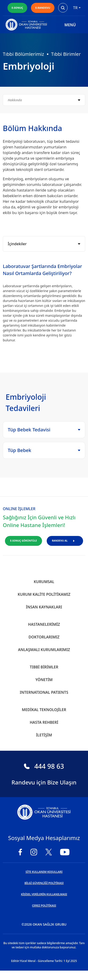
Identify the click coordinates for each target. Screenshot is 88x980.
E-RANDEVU (43, 8)
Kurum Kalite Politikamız (44, 594)
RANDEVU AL (65, 541)
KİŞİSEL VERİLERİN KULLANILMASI (44, 894)
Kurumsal (44, 582)
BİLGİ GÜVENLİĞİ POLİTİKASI (44, 883)
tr (77, 8)
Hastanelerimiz (44, 624)
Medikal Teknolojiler (44, 710)
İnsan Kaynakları (44, 607)
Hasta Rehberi (44, 722)
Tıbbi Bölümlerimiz (23, 54)
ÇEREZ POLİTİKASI (44, 906)
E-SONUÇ (17, 8)
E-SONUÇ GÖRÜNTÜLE (23, 541)
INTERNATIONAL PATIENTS (44, 692)
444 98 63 (44, 766)
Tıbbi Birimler (66, 54)
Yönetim (44, 680)
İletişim (44, 735)
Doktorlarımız (44, 637)
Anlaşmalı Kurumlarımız (44, 650)
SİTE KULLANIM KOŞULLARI (44, 872)
